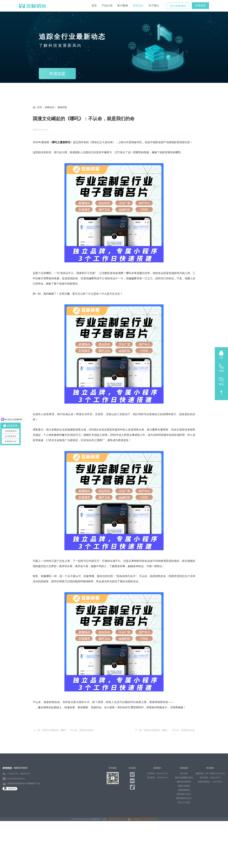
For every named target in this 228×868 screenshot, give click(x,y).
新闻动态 (138, 6)
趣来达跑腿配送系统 (184, 778)
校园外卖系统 (184, 786)
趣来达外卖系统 (184, 782)
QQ (221, 358)
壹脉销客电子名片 (184, 798)
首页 (94, 6)
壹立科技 (184, 773)
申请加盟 (57, 74)
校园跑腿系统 (184, 790)
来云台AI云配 (184, 802)
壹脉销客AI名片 (184, 794)
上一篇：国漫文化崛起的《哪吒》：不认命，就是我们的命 (63, 730)
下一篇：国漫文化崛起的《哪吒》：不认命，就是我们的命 (165, 730)
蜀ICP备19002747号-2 (118, 819)
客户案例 (123, 6)
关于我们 (154, 6)
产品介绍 (107, 6)
